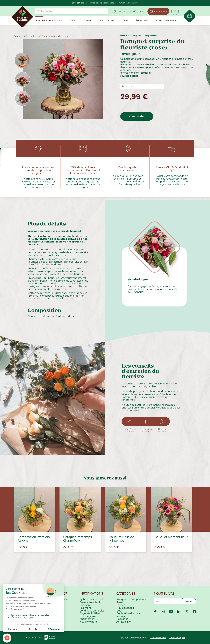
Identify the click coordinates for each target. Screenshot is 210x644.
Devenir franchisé (90, 602)
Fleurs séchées (125, 608)
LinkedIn (179, 612)
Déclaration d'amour (128, 613)
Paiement (85, 608)
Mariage (121, 616)
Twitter (187, 612)
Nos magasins (122, 11)
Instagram (163, 612)
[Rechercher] (71, 11)
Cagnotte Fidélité (90, 613)
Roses (120, 602)
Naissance (122, 619)
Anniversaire (124, 622)
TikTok (195, 612)
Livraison (76, 3)
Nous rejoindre (88, 622)
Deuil (119, 611)
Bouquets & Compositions (131, 600)
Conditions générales (92, 611)
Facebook (155, 612)
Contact (139, 11)
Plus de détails (129, 76)
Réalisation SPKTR (158, 638)
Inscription (188, 601)
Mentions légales (177, 638)
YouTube (171, 612)
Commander (137, 116)
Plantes (121, 605)
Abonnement (158, 11)
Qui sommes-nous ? (91, 600)
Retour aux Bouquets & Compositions (139, 36)
